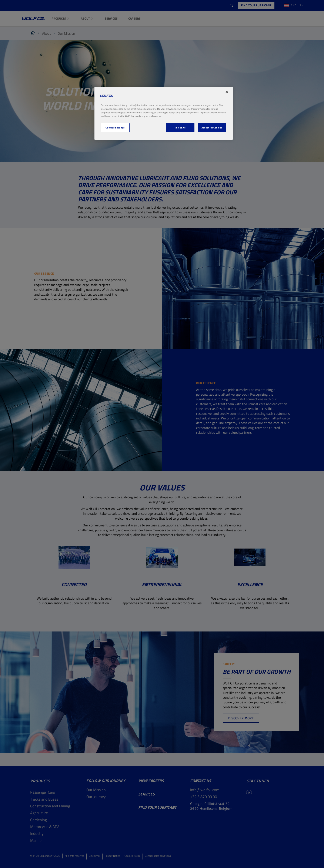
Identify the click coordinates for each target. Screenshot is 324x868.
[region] (164, 113)
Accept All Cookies (212, 128)
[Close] (227, 92)
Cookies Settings (115, 128)
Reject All (180, 128)
